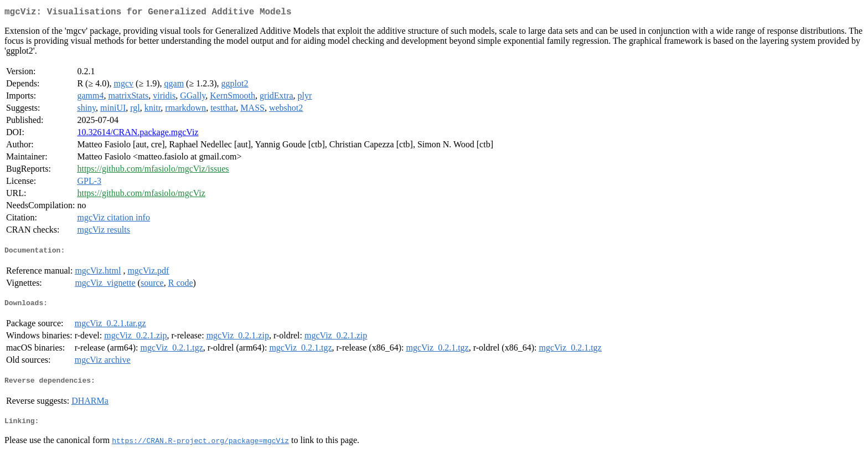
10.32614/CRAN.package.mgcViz (138, 134)
